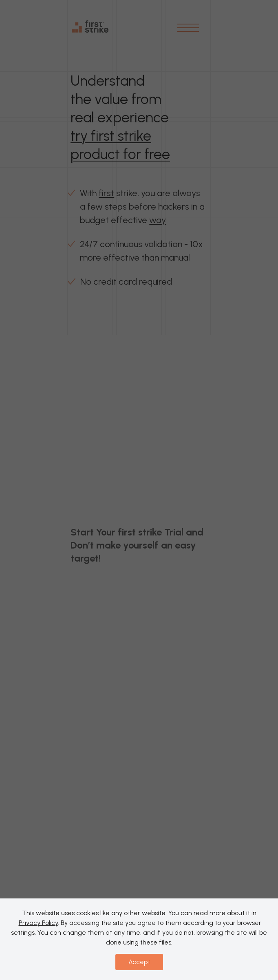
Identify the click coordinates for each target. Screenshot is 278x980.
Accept (139, 962)
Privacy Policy (38, 923)
